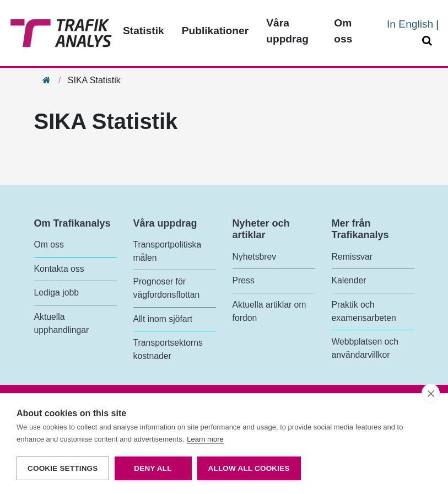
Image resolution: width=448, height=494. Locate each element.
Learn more (205, 439)
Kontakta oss (59, 269)
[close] (431, 393)
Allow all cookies (249, 468)
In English (410, 24)
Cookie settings (63, 468)
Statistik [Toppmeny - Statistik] (144, 31)
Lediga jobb (56, 292)
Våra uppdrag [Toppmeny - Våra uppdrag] (287, 31)
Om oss (49, 245)
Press (244, 280)
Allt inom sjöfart (163, 319)
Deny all (153, 468)
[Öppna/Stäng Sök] (429, 41)
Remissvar (352, 257)
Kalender (349, 280)
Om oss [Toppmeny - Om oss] (343, 31)
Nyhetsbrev (255, 257)
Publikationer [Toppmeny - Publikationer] (215, 31)
